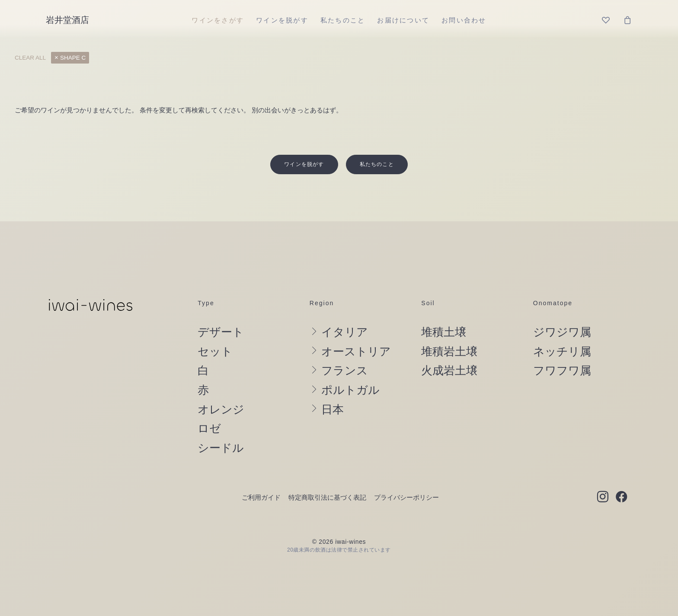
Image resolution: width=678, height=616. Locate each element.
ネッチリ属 (562, 336)
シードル (221, 432)
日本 (333, 394)
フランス (345, 355)
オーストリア (356, 336)
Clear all (30, 58)
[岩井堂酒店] (67, 20)
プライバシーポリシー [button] (406, 482)
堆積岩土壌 (449, 336)
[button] (603, 482)
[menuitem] (218, 20)
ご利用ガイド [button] (261, 482)
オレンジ (221, 394)
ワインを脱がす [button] (304, 149)
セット (215, 336)
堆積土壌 (444, 317)
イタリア (345, 317)
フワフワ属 (562, 355)
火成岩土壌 (449, 355)
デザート (221, 317)
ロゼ (209, 413)
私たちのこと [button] (377, 149)
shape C (73, 58)
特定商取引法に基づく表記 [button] (327, 482)
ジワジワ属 (562, 317)
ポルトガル (350, 375)
